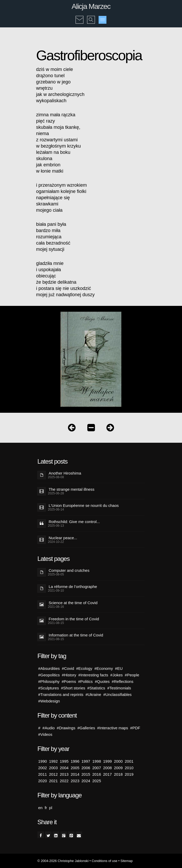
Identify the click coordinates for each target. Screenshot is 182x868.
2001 (129, 761)
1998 (97, 761)
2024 (86, 781)
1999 (107, 761)
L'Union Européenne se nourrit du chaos (84, 505)
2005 (75, 768)
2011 (42, 774)
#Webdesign (49, 701)
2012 (53, 774)
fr (46, 808)
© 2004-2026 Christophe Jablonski (63, 861)
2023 (75, 781)
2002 (42, 768)
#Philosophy (49, 681)
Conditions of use (104, 861)
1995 (64, 761)
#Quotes (102, 681)
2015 (86, 774)
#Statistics (96, 688)
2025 (97, 781)
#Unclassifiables (117, 694)
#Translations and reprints (61, 694)
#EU (119, 668)
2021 (53, 781)
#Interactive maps (112, 728)
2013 (64, 774)
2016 (97, 774)
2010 (129, 768)
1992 (53, 761)
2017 (107, 774)
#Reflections (123, 681)
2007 (97, 768)
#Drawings (66, 728)
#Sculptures (49, 688)
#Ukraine (93, 694)
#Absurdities (49, 668)
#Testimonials (119, 688)
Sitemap (126, 861)
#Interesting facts (93, 675)
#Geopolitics (49, 675)
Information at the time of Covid (76, 635)
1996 (75, 761)
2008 (107, 768)
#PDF (135, 728)
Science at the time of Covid (73, 603)
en (40, 808)
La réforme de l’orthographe (73, 587)
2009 (118, 768)
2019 (129, 774)
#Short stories (73, 688)
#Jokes (117, 675)
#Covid (68, 668)
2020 (42, 781)
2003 (53, 768)
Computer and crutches (69, 570)
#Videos (45, 734)
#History (69, 675)
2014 (75, 774)
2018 (118, 774)
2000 (118, 761)
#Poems (69, 681)
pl (51, 808)
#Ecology (84, 668)
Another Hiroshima (65, 473)
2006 (86, 768)
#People (132, 675)
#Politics (86, 681)
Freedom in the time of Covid (74, 619)
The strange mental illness (72, 489)
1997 (86, 761)
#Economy (104, 668)
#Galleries (86, 728)
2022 (64, 781)
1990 (42, 761)
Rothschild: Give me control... (74, 522)
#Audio (49, 728)
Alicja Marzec (91, 6)
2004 (64, 768)
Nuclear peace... (63, 538)
